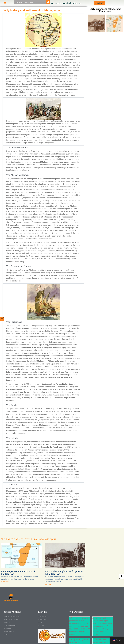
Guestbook (67, 3)
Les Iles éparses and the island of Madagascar (18, 573)
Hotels (58, 3)
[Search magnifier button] (48, 2)
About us (77, 3)
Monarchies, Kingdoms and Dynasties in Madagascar (64, 573)
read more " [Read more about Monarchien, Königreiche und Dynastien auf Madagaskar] (48, 584)
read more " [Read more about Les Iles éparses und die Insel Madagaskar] (5, 582)
